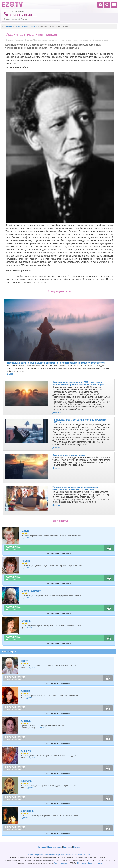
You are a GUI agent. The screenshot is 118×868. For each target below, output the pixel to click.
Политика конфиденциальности (90, 863)
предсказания (83, 40)
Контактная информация (55, 855)
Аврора (26, 691)
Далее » (11, 374)
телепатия (52, 40)
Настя (25, 661)
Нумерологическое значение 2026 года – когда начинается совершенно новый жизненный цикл (78, 383)
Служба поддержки (36, 855)
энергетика (62, 40)
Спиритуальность (30, 26)
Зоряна (26, 621)
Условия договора (61, 863)
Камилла (26, 781)
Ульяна (26, 561)
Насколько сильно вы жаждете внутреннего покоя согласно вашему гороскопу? (56, 363)
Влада (26, 531)
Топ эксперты (9, 651)
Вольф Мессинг (33, 40)
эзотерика (72, 40)
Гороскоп (67, 847)
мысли (44, 40)
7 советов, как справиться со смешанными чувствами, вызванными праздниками (75, 488)
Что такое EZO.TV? (82, 855)
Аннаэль (26, 721)
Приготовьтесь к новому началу (69, 455)
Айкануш (26, 751)
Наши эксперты (55, 847)
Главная (8, 26)
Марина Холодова (16, 40)
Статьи (17, 26)
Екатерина (27, 811)
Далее (26, 538)
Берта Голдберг (31, 591)
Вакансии (69, 855)
